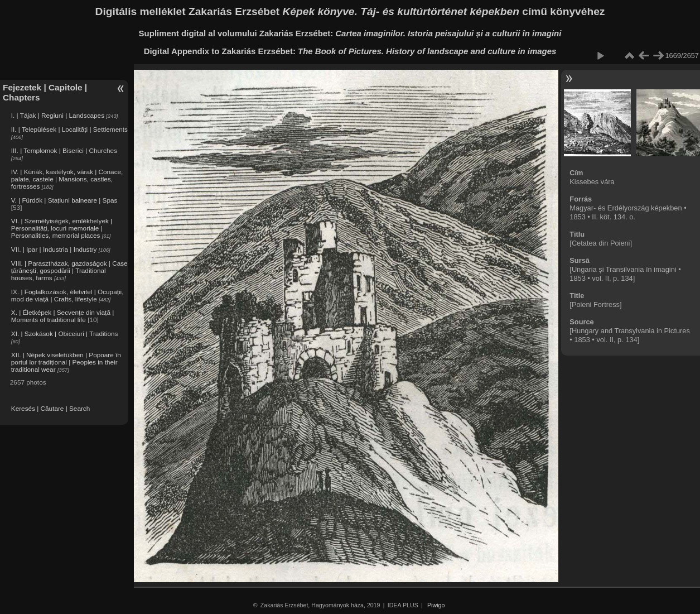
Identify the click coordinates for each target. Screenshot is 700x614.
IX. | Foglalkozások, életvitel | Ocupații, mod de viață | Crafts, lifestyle (67, 295)
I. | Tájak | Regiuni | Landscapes (58, 115)
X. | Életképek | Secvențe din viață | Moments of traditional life (62, 316)
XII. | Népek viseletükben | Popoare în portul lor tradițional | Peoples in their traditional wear (66, 362)
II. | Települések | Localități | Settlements (69, 129)
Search (79, 408)
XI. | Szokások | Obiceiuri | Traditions (65, 334)
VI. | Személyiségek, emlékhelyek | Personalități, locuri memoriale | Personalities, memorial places (62, 228)
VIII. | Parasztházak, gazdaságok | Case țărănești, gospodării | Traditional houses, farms (69, 270)
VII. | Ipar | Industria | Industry (54, 249)
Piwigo (436, 605)
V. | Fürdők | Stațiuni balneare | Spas (64, 200)
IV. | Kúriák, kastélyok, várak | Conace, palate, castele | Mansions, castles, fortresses (67, 179)
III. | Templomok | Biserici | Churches (64, 150)
